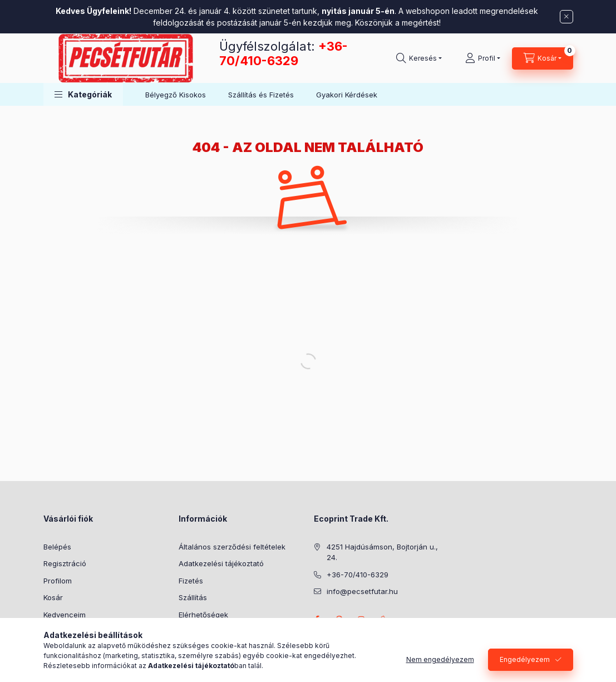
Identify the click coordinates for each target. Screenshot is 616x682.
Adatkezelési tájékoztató (221, 563)
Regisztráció (65, 563)
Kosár (53, 597)
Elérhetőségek (203, 615)
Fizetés (191, 581)
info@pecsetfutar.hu (362, 591)
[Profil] (483, 58)
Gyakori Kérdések (347, 95)
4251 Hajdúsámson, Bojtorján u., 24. (382, 552)
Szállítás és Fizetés (261, 95)
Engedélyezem (525, 659)
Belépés (57, 547)
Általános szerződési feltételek (232, 547)
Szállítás (193, 597)
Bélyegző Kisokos (176, 95)
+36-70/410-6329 (284, 53)
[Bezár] (566, 17)
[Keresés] (419, 58)
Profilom (58, 581)
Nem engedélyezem (440, 659)
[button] (83, 94)
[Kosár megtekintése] (543, 58)
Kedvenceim (65, 615)
